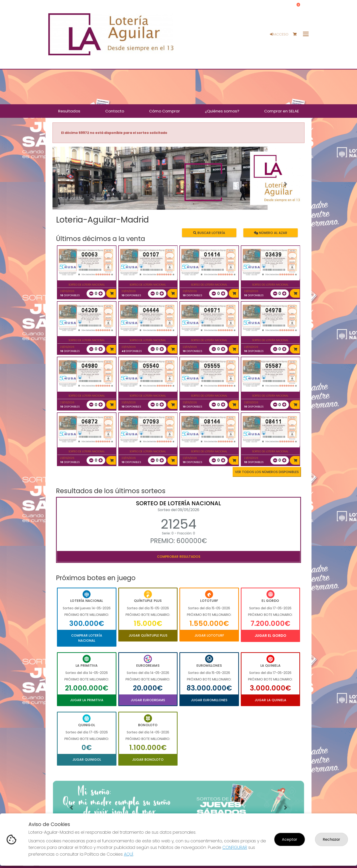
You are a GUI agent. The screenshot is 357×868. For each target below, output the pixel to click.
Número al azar (270, 233)
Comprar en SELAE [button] (282, 111)
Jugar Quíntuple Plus (148, 635)
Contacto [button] (115, 111)
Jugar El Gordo (270, 636)
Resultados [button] (69, 111)
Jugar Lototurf (209, 635)
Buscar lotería (209, 233)
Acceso (279, 34)
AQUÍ (129, 854)
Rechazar (331, 839)
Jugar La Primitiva (87, 700)
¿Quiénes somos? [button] (222, 111)
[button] (71, 184)
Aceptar (290, 839)
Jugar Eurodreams (148, 700)
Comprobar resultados (179, 557)
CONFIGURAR (235, 847)
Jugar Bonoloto (148, 760)
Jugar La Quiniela (270, 700)
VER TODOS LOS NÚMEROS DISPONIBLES (267, 472)
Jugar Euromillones (209, 700)
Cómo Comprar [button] (164, 111)
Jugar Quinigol (87, 760)
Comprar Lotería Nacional (87, 638)
